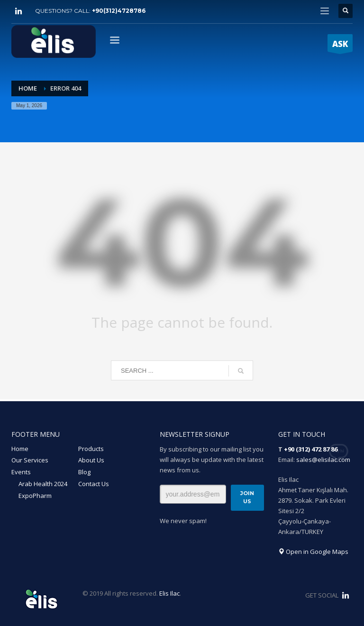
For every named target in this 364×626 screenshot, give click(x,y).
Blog (84, 472)
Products (91, 449)
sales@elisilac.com (323, 460)
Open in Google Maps (313, 552)
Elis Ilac (169, 593)
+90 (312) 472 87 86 (311, 449)
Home (20, 449)
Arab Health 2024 (43, 484)
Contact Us (94, 484)
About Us (91, 460)
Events (21, 472)
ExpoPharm (35, 496)
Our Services (30, 460)
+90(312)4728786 (119, 11)
